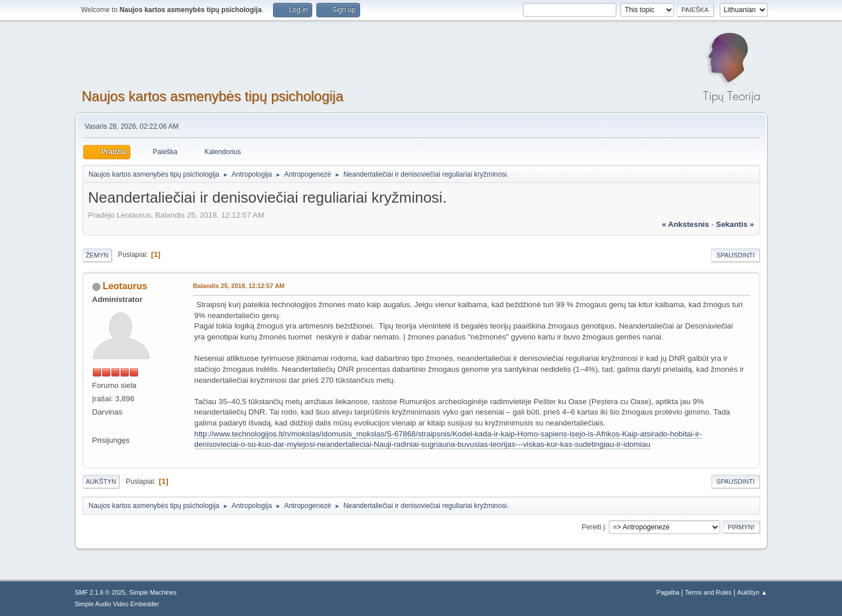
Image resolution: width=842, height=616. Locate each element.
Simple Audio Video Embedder (117, 604)
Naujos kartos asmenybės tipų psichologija (213, 96)
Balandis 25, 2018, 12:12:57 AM (239, 286)
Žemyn (97, 255)
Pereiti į (593, 527)
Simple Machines (153, 592)
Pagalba (668, 592)
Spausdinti (735, 255)
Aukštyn (101, 481)
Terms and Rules (708, 592)
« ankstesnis (686, 224)
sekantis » (735, 224)
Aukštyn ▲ (752, 592)
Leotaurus (125, 286)
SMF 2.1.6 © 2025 (100, 592)
